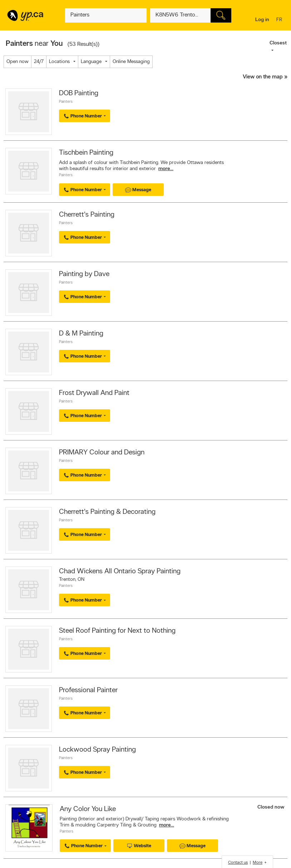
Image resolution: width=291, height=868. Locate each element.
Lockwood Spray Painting (97, 750)
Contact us (238, 863)
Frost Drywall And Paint (94, 393)
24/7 (39, 62)
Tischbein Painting (86, 153)
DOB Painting (79, 93)
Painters (66, 102)
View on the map (263, 77)
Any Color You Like (88, 809)
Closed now (272, 807)
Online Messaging (131, 62)
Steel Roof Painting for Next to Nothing (117, 631)
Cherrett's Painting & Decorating (107, 512)
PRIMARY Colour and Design (102, 453)
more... (166, 169)
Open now (18, 62)
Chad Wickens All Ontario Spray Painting (120, 572)
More (258, 863)
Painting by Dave (84, 274)
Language (91, 62)
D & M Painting (81, 334)
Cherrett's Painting (87, 215)
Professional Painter (88, 690)
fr (280, 20)
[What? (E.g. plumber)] (106, 15)
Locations (59, 62)
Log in (262, 20)
